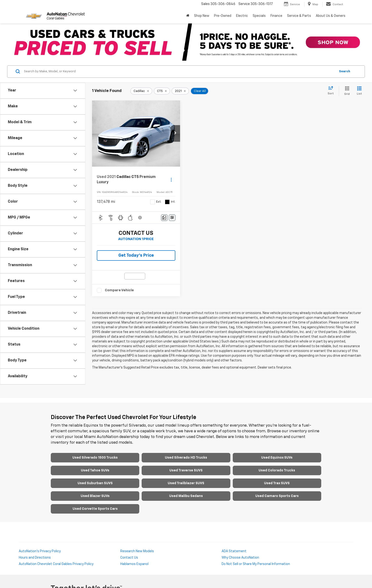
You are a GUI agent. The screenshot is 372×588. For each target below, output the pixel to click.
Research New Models (137, 551)
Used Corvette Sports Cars (95, 509)
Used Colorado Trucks (277, 470)
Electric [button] (242, 16)
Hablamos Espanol (134, 564)
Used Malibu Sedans (186, 496)
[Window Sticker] (172, 218)
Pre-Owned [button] (223, 16)
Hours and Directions (35, 558)
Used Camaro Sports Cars (277, 496)
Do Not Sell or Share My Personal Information (256, 564)
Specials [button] (259, 16)
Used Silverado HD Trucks (186, 458)
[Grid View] (346, 91)
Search (345, 71)
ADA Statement (234, 551)
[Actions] (171, 180)
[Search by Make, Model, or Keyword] (179, 72)
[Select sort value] (332, 91)
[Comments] (164, 218)
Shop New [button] (202, 16)
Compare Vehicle (119, 290)
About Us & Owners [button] (331, 16)
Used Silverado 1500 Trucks (95, 458)
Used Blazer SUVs (95, 496)
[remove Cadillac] (141, 91)
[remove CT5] (162, 91)
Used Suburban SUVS (95, 483)
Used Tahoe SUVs (95, 470)
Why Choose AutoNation (240, 558)
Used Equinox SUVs (277, 458)
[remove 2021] (180, 91)
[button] (175, 133)
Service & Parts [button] (299, 16)
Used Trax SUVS (277, 483)
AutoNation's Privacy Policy (40, 551)
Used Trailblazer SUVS (186, 483)
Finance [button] (276, 16)
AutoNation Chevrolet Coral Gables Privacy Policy (56, 564)
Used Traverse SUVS (186, 470)
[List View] (359, 91)
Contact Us (129, 558)
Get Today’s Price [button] (136, 255)
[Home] (188, 16)
